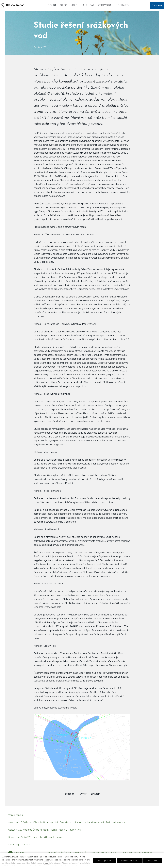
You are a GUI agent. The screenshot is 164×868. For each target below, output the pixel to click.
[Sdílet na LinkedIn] (96, 794)
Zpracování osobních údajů (102, 853)
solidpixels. (147, 853)
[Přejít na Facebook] (16, 853)
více (47, 863)
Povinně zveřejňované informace (66, 853)
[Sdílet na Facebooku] (69, 794)
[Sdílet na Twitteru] (83, 794)
